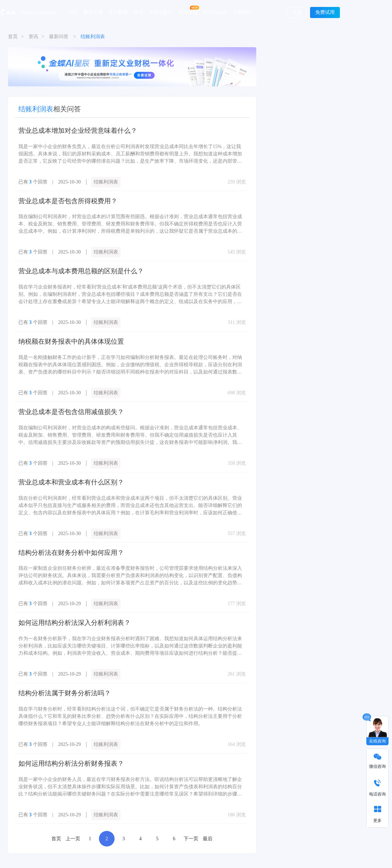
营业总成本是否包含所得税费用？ (60, 199)
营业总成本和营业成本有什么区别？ (63, 473)
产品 (73, 12)
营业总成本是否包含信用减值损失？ (63, 405)
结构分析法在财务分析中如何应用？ (63, 542)
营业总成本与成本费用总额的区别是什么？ (71, 267)
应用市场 (188, 12)
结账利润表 (106, 180)
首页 (13, 37)
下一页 (191, 822)
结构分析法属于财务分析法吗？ (57, 679)
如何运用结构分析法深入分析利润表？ (66, 611)
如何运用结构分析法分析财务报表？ (63, 748)
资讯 (33, 37)
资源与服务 (160, 12)
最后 (208, 822)
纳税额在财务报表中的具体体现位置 (63, 336)
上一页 (73, 822)
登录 (297, 13)
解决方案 (93, 12)
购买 (138, 12)
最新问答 (59, 37)
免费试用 (325, 12)
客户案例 (118, 12)
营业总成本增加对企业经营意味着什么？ (68, 130)
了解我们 (242, 12)
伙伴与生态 (215, 12)
